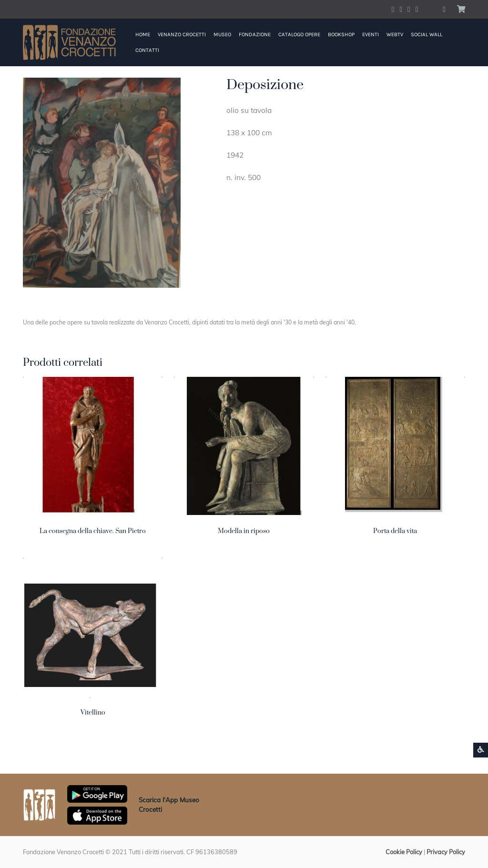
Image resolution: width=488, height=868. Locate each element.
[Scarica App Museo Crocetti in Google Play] (97, 793)
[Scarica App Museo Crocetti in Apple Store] (97, 815)
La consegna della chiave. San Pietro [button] (93, 531)
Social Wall (427, 35)
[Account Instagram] (409, 9)
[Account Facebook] (393, 9)
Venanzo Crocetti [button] (182, 35)
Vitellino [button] (93, 713)
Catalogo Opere (299, 35)
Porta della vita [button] (395, 531)
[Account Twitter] (401, 9)
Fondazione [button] (255, 35)
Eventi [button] (371, 35)
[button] (444, 9)
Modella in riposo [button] (244, 531)
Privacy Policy (446, 852)
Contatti (147, 50)
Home (143, 35)
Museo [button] (222, 35)
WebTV (395, 35)
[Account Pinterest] (417, 9)
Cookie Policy (404, 852)
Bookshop (341, 35)
